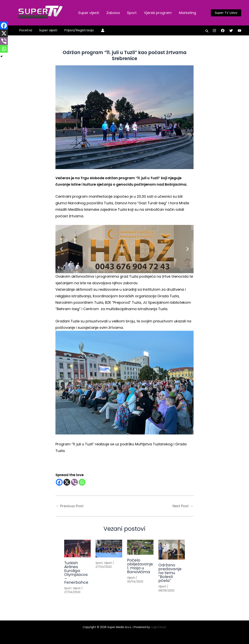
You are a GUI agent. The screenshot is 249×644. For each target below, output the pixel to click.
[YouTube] (239, 31)
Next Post (183, 506)
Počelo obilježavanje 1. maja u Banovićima (140, 566)
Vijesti (77, 588)
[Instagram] (214, 31)
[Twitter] (231, 31)
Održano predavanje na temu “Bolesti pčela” (170, 573)
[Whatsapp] (82, 482)
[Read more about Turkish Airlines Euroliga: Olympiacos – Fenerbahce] (77, 549)
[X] (67, 482)
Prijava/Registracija (77, 30)
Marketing (186, 13)
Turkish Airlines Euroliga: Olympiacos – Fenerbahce (76, 573)
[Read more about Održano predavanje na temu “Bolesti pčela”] (172, 550)
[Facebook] (223, 31)
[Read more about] (109, 549)
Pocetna (25, 30)
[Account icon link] (100, 30)
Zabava (112, 13)
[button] (226, 13)
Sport (131, 13)
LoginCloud (159, 627)
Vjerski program (156, 13)
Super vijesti (88, 13)
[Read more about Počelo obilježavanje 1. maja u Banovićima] (140, 547)
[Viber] (74, 482)
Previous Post (70, 506)
